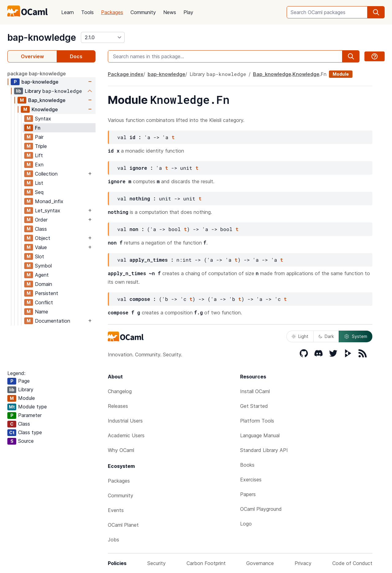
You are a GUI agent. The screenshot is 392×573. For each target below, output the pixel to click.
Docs (76, 56)
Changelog (120, 391)
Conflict (44, 302)
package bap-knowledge (37, 74)
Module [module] (341, 74)
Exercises (251, 480)
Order (41, 220)
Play (188, 12)
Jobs (113, 540)
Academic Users (126, 435)
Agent (42, 275)
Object (43, 238)
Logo (246, 524)
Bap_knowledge (47, 100)
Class (41, 229)
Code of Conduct (352, 563)
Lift (39, 155)
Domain (43, 284)
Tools (87, 12)
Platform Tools (257, 421)
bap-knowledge (42, 37)
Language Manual (260, 435)
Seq (39, 192)
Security (156, 563)
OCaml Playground (261, 509)
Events (116, 510)
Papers (248, 494)
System (356, 336)
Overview (32, 56)
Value (41, 247)
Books (247, 465)
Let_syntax (48, 211)
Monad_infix (49, 201)
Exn (39, 165)
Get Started (254, 406)
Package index (126, 74)
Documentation (53, 321)
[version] (103, 37)
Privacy (303, 563)
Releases (118, 406)
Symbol (43, 266)
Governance (260, 563)
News (170, 12)
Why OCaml (121, 450)
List (39, 183)
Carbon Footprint (206, 563)
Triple (41, 146)
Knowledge (45, 109)
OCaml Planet (123, 525)
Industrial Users (125, 421)
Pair (39, 137)
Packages (112, 12)
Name (41, 312)
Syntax (43, 119)
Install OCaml (255, 391)
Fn (38, 128)
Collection (46, 174)
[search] (376, 12)
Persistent (47, 293)
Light (300, 336)
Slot (40, 256)
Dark (326, 336)
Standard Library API (264, 450)
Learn (68, 12)
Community (143, 12)
